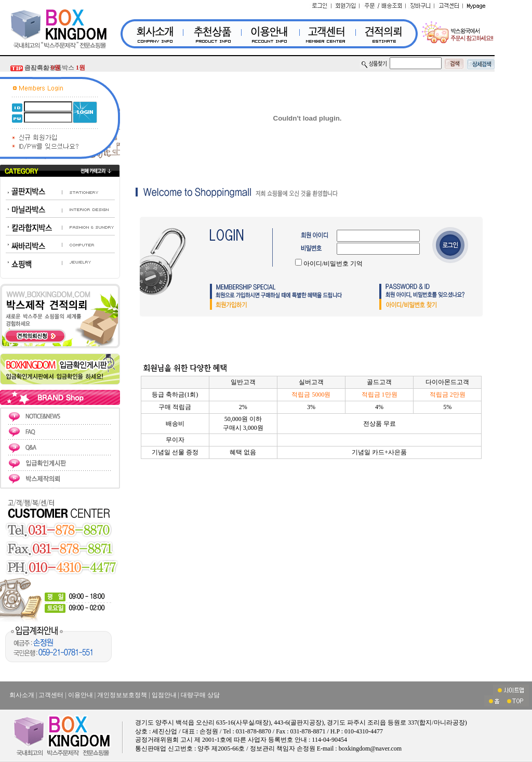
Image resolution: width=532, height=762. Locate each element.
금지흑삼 (42, 68)
